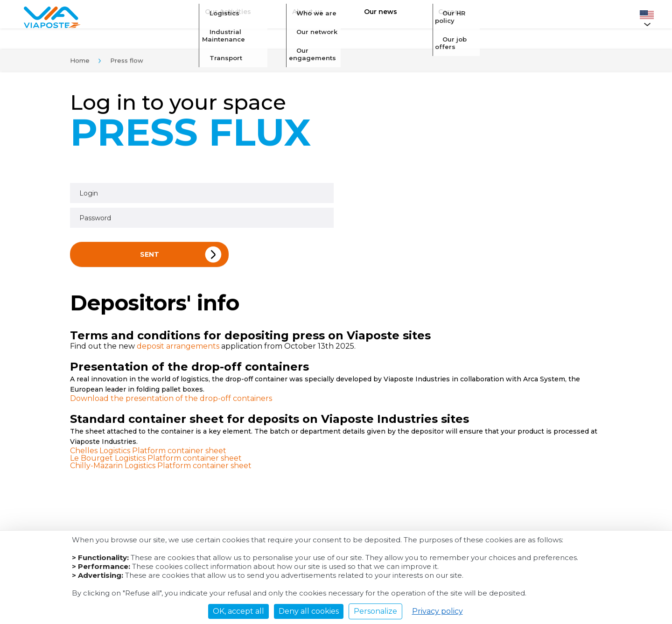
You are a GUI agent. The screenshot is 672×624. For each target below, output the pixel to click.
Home (80, 62)
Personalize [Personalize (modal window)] (375, 611)
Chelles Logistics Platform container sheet (148, 452)
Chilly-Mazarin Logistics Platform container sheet (161, 467)
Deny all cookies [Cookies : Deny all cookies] (309, 611)
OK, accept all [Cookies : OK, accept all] (238, 611)
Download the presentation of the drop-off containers (171, 400)
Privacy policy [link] (437, 611)
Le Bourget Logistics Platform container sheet (156, 460)
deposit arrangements (178, 348)
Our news (374, 17)
